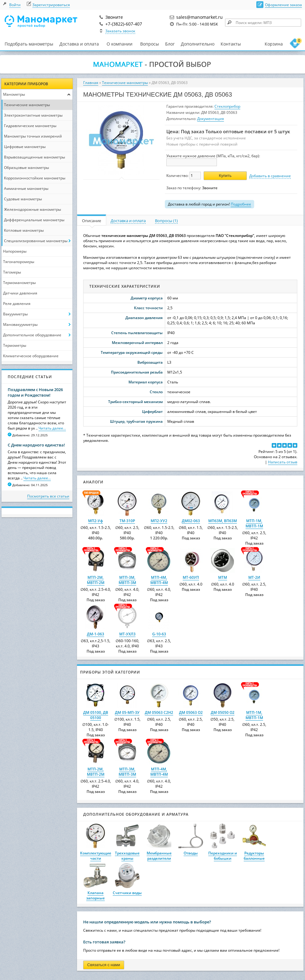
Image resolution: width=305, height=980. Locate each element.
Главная (91, 83)
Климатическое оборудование (31, 356)
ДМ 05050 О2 (223, 712)
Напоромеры (15, 251)
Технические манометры (27, 105)
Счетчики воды (127, 893)
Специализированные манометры (36, 241)
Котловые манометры (24, 230)
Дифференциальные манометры (34, 220)
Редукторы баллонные (254, 856)
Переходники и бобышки (223, 856)
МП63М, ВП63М (223, 521)
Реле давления (17, 304)
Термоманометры (19, 283)
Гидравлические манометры (30, 126)
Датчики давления (20, 293)
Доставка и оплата (79, 44)
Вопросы (150, 44)
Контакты (231, 44)
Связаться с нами (104, 965)
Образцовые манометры (26, 168)
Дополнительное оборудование (32, 335)
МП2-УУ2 (159, 521)
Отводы (191, 853)
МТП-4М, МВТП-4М (159, 580)
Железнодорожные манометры (33, 209)
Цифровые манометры (25, 147)
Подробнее (241, 204)
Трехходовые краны (127, 856)
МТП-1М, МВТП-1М (254, 523)
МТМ (223, 577)
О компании (120, 44)
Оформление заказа (283, 5)
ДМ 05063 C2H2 (159, 712)
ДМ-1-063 (96, 634)
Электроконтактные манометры (33, 115)
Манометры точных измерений (33, 136)
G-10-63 (159, 634)
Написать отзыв (283, 462)
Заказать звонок (120, 31)
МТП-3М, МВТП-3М (127, 580)
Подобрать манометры (29, 44)
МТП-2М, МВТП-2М (96, 580)
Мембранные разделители (159, 856)
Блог (170, 44)
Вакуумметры (15, 314)
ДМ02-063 (191, 521)
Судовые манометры (23, 199)
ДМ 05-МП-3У (127, 712)
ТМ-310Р (127, 521)
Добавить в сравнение (270, 176)
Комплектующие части (96, 856)
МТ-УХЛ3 (127, 634)
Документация (211, 119)
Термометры (15, 345)
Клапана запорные (96, 895)
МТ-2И (254, 577)
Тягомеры (12, 272)
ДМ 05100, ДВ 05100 (96, 715)
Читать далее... (52, 428)
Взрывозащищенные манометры (35, 157)
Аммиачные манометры (26, 188)
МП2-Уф (96, 521)
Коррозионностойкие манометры (35, 178)
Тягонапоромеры (19, 262)
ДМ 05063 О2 (191, 712)
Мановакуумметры (20, 324)
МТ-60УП (191, 577)
